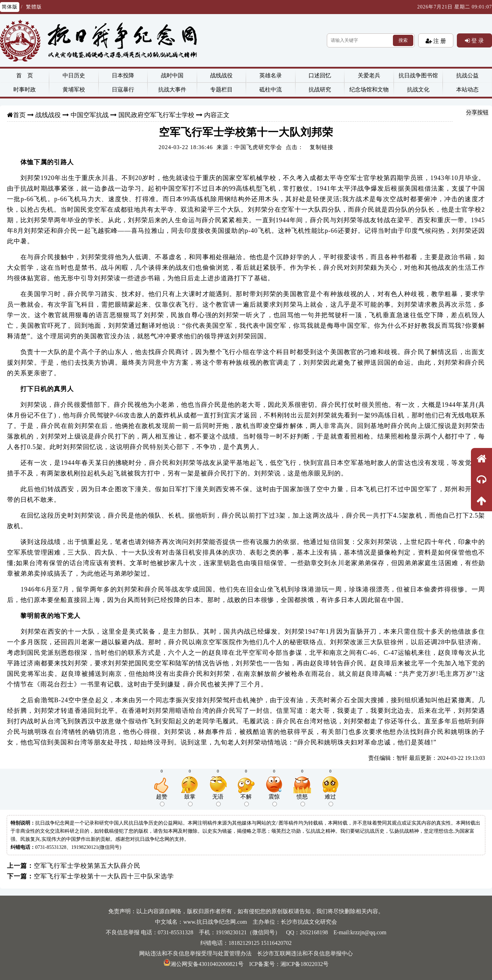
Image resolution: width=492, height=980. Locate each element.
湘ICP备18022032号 (305, 964)
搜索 (403, 40)
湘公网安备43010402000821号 (203, 964)
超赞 (162, 800)
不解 (246, 800)
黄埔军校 (74, 89)
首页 (19, 115)
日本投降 (123, 75)
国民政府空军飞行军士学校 (156, 115)
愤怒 (302, 800)
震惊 (274, 800)
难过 (330, 800)
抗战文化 (418, 89)
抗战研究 (320, 89)
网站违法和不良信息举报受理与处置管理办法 (195, 953)
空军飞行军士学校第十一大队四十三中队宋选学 (104, 876)
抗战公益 (467, 75)
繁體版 (34, 7)
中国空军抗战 (90, 115)
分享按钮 (477, 112)
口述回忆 (320, 75)
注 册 (439, 41)
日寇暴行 (123, 89)
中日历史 (74, 75)
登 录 (477, 40)
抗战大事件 (172, 89)
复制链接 (322, 147)
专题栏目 (221, 89)
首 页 (25, 75)
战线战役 (221, 75)
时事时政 (25, 89)
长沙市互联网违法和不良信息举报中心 (305, 953)
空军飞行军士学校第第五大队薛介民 (87, 866)
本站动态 (467, 89)
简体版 (10, 7)
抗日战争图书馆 (418, 75)
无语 (218, 800)
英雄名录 (271, 75)
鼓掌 (190, 800)
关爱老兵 (369, 75)
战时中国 (172, 75)
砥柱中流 (271, 89)
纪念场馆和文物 (369, 89)
